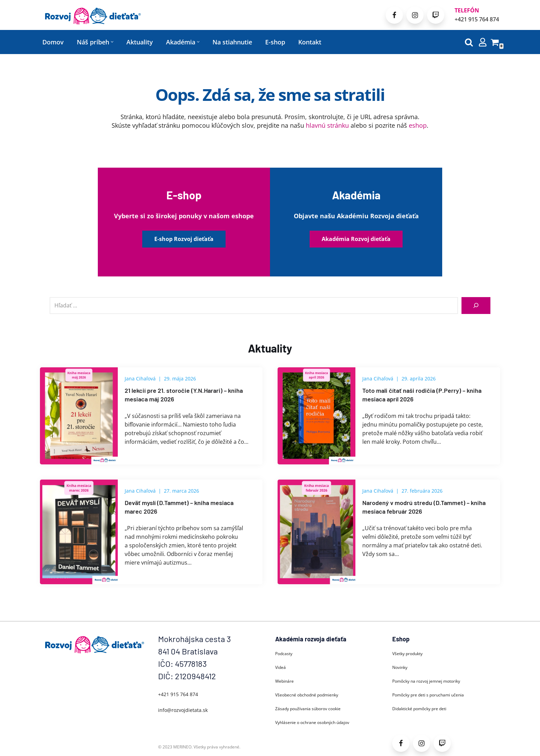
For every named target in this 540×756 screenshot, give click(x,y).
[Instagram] (415, 15)
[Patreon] (436, 15)
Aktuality (140, 42)
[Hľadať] (469, 42)
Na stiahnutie (232, 42)
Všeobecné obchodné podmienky (307, 695)
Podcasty (284, 654)
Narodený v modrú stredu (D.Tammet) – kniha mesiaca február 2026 (424, 507)
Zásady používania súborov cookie (308, 709)
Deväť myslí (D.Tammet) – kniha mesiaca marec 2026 (179, 507)
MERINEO (182, 747)
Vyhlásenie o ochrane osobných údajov (312, 722)
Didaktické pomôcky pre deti (419, 709)
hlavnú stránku (327, 125)
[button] (112, 42)
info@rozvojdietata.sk (183, 710)
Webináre (284, 681)
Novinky (400, 667)
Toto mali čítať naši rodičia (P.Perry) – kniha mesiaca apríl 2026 (422, 395)
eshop (418, 125)
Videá (281, 667)
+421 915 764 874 (477, 19)
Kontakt (310, 42)
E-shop (275, 42)
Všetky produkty (407, 654)
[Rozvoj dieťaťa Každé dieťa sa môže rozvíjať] (93, 15)
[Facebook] (394, 15)
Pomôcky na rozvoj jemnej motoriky (426, 681)
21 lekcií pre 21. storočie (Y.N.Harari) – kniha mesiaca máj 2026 (184, 395)
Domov (53, 42)
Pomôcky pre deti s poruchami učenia (428, 695)
